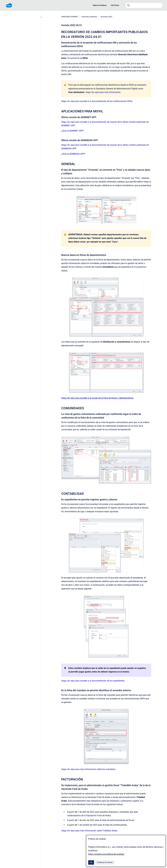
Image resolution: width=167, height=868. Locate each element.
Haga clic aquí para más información (103, 92)
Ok (91, 862)
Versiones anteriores (89, 17)
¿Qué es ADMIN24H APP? (73, 154)
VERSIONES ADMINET (70, 17)
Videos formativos (100, 5)
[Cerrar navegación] (41, 17)
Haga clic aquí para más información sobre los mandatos (88, 769)
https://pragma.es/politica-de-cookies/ (106, 854)
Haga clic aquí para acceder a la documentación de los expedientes (93, 681)
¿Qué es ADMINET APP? (73, 131)
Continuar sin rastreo (105, 862)
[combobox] (144, 5)
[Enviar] (128, 5)
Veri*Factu (115, 5)
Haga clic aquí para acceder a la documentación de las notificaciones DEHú (97, 101)
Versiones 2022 (106, 17)
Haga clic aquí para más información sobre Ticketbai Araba (89, 831)
